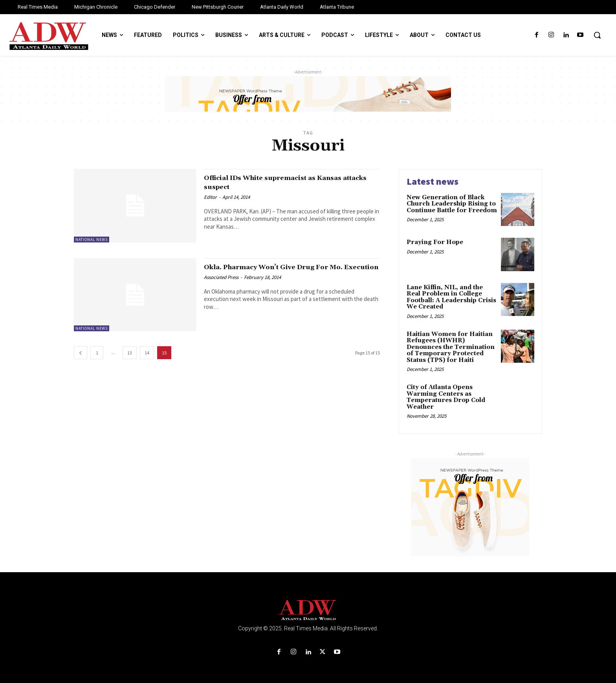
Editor (210, 197)
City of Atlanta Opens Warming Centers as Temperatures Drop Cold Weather (446, 397)
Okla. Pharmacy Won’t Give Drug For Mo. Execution (283, 271)
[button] (597, 35)
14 (147, 353)
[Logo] (308, 610)
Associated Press (221, 286)
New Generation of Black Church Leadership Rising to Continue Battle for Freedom (452, 204)
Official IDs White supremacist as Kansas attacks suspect (276, 182)
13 (130, 353)
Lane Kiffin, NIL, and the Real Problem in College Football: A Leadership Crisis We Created (451, 297)
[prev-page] (81, 353)
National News (92, 240)
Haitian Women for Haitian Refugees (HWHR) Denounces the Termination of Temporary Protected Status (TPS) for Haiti (451, 347)
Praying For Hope (435, 242)
